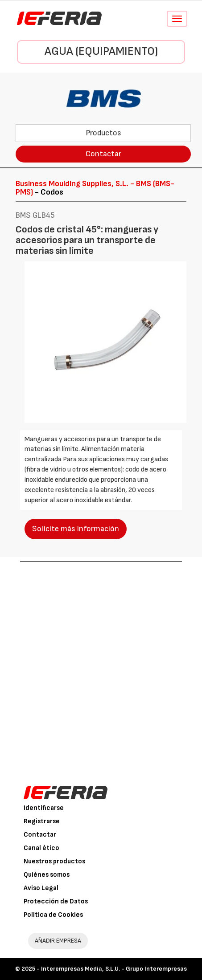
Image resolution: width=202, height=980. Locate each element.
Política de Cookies (53, 915)
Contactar (103, 154)
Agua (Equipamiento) (101, 51)
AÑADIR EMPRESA (58, 941)
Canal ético (41, 848)
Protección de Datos (56, 901)
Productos (103, 133)
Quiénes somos (47, 875)
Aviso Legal (41, 888)
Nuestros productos (54, 861)
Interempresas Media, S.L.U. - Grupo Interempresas (114, 969)
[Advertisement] (101, 667)
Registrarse (42, 821)
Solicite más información (76, 529)
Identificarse (44, 808)
